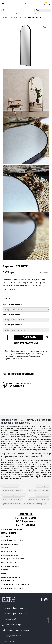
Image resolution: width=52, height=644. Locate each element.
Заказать (29, 337)
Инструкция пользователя (12, 636)
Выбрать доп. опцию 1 (12, 304)
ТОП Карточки (25, 521)
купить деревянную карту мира (35, 504)
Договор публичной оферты (13, 625)
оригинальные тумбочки (28, 465)
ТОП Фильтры (25, 525)
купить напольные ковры (12, 504)
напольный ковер (43, 495)
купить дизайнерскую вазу (12, 499)
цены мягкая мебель (19, 462)
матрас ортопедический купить (14, 495)
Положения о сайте (10, 619)
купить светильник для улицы (23, 433)
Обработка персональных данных (16, 630)
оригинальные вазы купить (39, 490)
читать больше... (11, 289)
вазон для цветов (43, 486)
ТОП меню (25, 514)
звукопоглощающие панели (39, 499)
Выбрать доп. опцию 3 (12, 325)
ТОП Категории (25, 517)
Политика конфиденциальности (15, 608)
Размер (6, 298)
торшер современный (28, 14)
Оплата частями (26, 343)
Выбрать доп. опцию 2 (12, 314)
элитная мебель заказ (10, 486)
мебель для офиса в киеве (12, 490)
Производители (8, 641)
